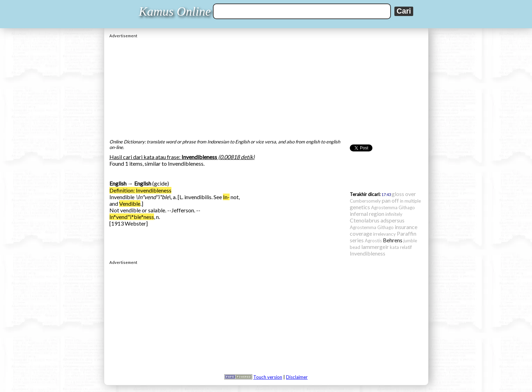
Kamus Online (175, 11)
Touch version (268, 377)
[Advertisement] (266, 87)
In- (226, 197)
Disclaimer (297, 377)
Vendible (130, 203)
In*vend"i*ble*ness (132, 217)
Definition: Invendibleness (140, 190)
